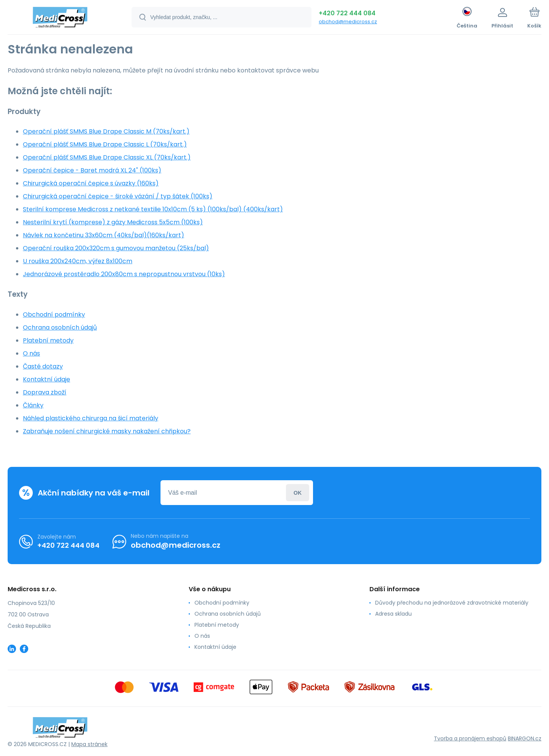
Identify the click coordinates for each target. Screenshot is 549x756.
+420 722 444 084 (347, 13)
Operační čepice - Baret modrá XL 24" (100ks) (92, 170)
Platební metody (48, 340)
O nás (31, 353)
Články (33, 405)
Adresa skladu (393, 614)
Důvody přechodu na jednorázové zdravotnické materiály (452, 603)
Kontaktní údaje (47, 379)
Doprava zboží (45, 392)
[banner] (60, 18)
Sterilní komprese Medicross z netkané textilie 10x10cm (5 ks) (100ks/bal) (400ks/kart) (153, 209)
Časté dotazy (43, 366)
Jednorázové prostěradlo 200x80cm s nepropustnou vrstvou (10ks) (124, 274)
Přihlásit (298, 493)
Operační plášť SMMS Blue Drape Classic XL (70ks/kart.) (107, 157)
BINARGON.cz (525, 738)
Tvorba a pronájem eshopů (470, 738)
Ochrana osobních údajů (60, 327)
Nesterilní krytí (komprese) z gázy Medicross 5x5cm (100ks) (113, 222)
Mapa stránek (89, 744)
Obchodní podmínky (54, 314)
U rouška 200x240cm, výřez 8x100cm (78, 261)
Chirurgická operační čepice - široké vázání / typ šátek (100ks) (118, 196)
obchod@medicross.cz (348, 22)
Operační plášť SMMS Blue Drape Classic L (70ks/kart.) (105, 144)
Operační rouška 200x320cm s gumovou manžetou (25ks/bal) (116, 248)
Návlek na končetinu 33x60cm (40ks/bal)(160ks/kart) (104, 235)
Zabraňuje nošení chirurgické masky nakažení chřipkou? (107, 431)
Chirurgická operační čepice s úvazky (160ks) (91, 183)
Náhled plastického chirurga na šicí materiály (91, 418)
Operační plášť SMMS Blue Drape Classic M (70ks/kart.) (106, 131)
